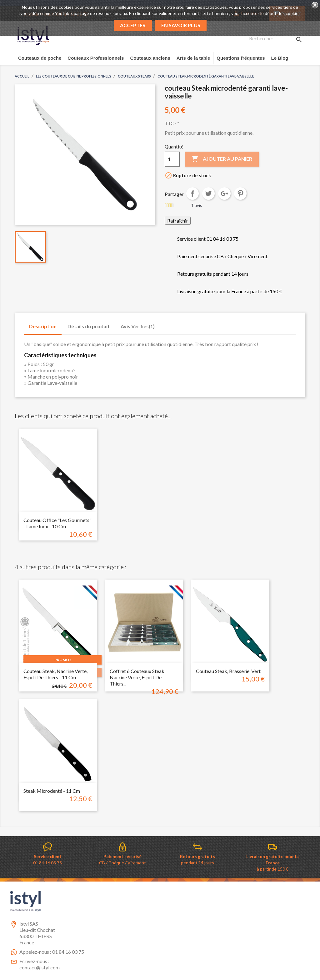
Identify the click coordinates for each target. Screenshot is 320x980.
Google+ (224, 193)
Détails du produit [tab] (89, 326)
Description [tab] (43, 326)
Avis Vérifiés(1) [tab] (138, 326)
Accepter (133, 25)
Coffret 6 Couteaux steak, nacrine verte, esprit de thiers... (137, 677)
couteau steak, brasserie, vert (228, 671)
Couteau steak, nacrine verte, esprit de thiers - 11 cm (55, 674)
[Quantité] (172, 159)
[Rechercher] (271, 39)
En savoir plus (181, 25)
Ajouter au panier (222, 159)
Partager (192, 193)
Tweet (208, 193)
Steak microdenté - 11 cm (52, 791)
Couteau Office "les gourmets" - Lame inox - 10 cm (57, 523)
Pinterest (240, 193)
